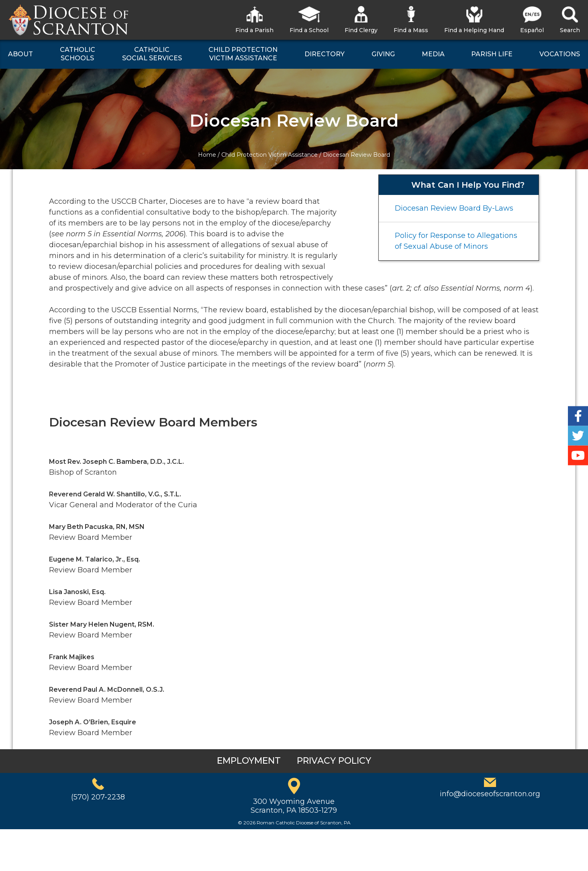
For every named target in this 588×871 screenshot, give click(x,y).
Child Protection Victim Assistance (269, 155)
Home (207, 155)
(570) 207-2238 (98, 797)
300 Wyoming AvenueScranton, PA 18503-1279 (294, 806)
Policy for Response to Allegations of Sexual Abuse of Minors (456, 241)
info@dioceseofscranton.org (490, 794)
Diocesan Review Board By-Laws (454, 208)
